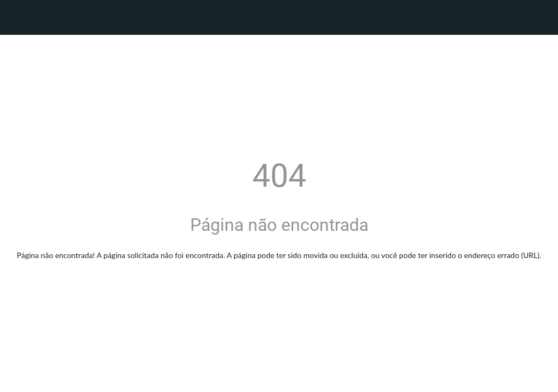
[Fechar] (17, 17)
